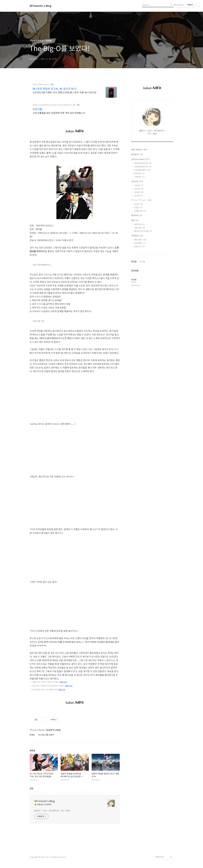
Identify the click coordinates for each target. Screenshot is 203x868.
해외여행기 (140, 240)
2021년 (139, 189)
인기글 (142, 261)
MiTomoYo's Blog (40, 6)
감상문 (139, 204)
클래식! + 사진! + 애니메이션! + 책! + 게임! (52, 811)
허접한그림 (140, 211)
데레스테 (139, 224)
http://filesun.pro (41, 84)
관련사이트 (160, 857)
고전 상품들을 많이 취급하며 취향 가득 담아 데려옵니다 (59, 113)
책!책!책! (137, 215)
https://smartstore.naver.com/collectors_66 (54, 105)
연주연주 (139, 173)
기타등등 (139, 177)
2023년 (138, 195)
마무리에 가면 (39, 321)
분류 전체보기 (139, 150)
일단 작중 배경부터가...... (43, 265)
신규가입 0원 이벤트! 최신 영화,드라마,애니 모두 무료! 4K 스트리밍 (64, 92)
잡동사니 (139, 246)
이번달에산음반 (142, 170)
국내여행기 (140, 243)
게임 (135, 220)
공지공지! (137, 154)
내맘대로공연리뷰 (143, 163)
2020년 (139, 185)
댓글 (31, 788)
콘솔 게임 (140, 228)
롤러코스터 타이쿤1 (143, 231)
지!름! (138, 207)
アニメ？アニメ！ (141, 200)
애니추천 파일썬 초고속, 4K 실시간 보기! (55, 89)
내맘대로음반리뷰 (143, 167)
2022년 (139, 192)
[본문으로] (63, 682)
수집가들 (37, 109)
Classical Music (140, 159)
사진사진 (137, 181)
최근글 (134, 261)
